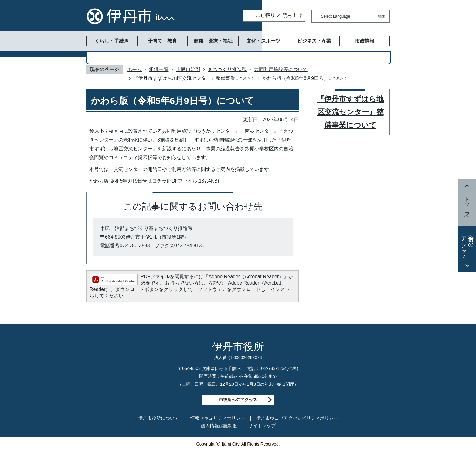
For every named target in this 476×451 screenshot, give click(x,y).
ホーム (134, 69)
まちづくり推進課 (227, 69)
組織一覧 (159, 69)
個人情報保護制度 (219, 426)
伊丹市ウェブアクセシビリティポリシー (297, 418)
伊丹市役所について (159, 418)
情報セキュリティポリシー (218, 418)
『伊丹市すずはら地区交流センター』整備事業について (194, 78)
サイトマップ (262, 426)
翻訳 (382, 16)
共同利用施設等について (281, 69)
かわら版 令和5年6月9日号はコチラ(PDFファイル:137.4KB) (154, 181)
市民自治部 (188, 69)
